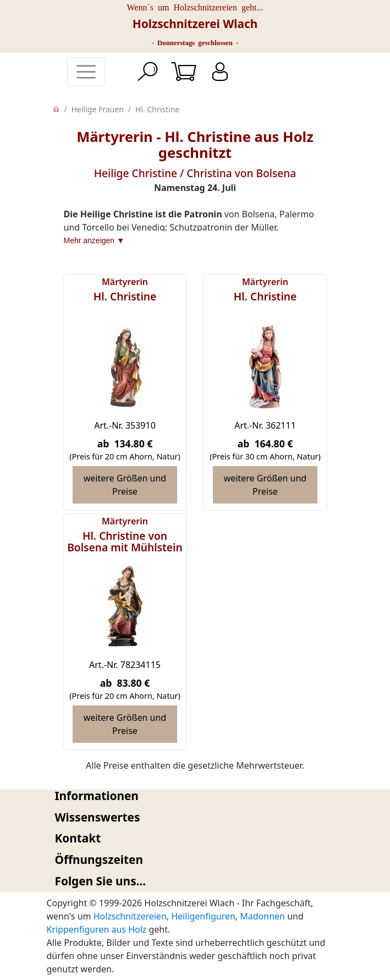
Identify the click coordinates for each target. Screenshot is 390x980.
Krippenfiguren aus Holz (97, 929)
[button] (195, 796)
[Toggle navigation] (86, 72)
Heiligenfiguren (203, 916)
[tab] (195, 796)
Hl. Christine (157, 109)
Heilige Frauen (98, 109)
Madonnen (262, 916)
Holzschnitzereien (130, 916)
